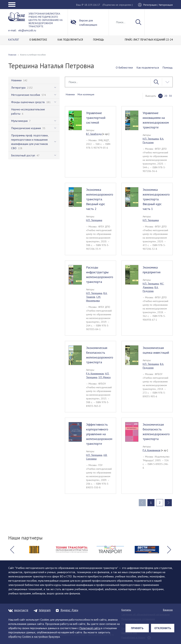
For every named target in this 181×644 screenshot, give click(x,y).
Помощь (168, 67)
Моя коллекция (86, 94)
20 (166, 96)
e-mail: (12, 30)
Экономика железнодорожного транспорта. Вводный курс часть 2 (100, 199)
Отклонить (163, 628)
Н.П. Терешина (151, 139)
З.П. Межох (105, 377)
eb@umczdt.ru (27, 30)
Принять (137, 628)
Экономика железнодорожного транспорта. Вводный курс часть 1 (156, 199)
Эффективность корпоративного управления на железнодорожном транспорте (99, 434)
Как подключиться (148, 67)
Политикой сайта (90, 628)
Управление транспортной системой (96, 118)
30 (170, 96)
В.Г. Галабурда (94, 134)
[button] (12, 550)
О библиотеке (124, 67)
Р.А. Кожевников (95, 374)
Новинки (70, 94)
